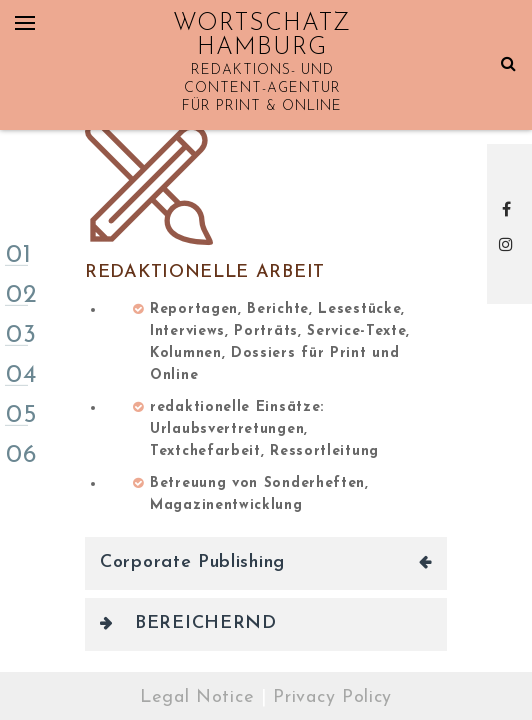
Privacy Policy (332, 697)
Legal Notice (197, 697)
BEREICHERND (206, 623)
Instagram (509, 244)
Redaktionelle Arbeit (205, 272)
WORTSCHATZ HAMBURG (262, 36)
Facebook (509, 209)
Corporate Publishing (192, 562)
